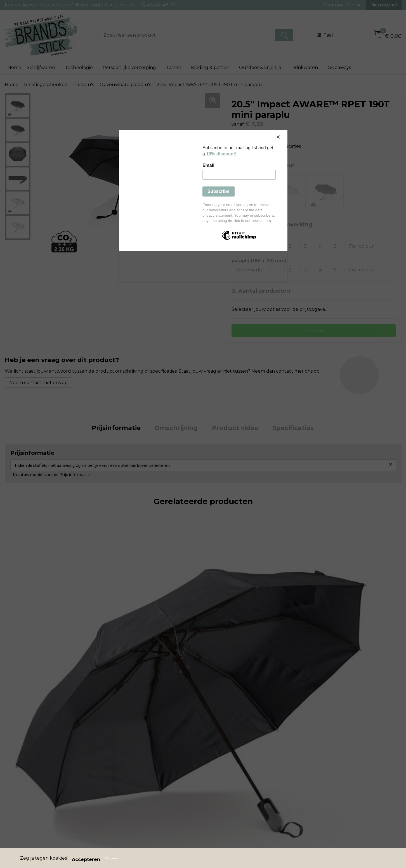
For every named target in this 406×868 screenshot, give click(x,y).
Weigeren (115, 859)
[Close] (286, 132)
